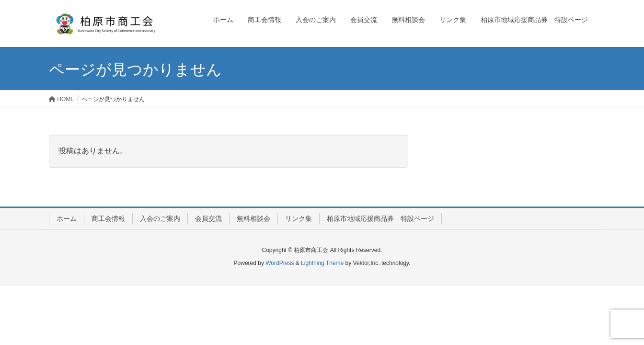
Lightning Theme (322, 263)
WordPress (280, 263)
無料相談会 (253, 218)
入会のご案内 (160, 218)
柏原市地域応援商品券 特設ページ (380, 218)
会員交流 (208, 218)
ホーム (67, 218)
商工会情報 (108, 218)
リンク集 (299, 218)
